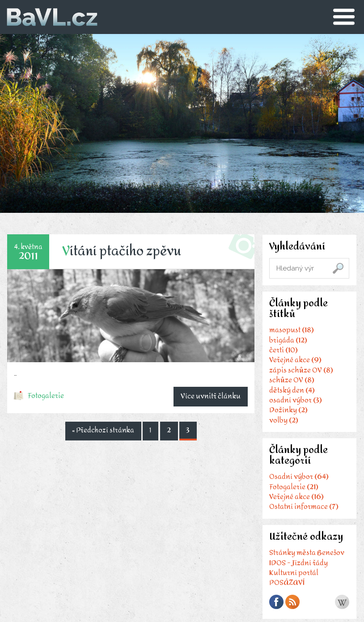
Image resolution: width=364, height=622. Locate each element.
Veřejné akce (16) (295, 504)
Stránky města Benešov (305, 562)
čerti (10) (282, 354)
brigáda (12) (287, 344)
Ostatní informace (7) (303, 514)
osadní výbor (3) (294, 404)
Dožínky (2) (287, 414)
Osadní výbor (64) (298, 484)
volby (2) (282, 424)
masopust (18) (290, 334)
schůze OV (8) (290, 384)
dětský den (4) (291, 394)
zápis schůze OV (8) (300, 374)
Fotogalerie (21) (292, 493)
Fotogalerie (47, 396)
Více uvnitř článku (209, 396)
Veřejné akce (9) (294, 364)
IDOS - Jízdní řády (297, 572)
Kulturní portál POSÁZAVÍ (292, 587)
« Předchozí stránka (102, 431)
